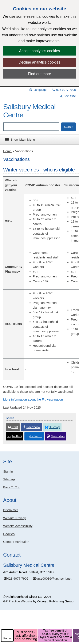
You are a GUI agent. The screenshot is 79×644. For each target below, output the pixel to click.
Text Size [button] (68, 96)
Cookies (9, 534)
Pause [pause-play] (7, 638)
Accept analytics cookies (40, 51)
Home (7, 151)
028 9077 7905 (64, 90)
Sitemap (9, 479)
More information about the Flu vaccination (33, 399)
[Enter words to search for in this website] (31, 127)
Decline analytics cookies (39, 62)
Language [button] (38, 90)
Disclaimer (11, 510)
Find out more (40, 74)
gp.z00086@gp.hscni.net (52, 578)
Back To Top (12, 487)
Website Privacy (14, 518)
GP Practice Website (18, 601)
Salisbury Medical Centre (29, 111)
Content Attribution (16, 542)
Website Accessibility (18, 526)
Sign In (8, 471)
